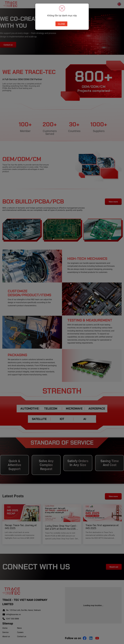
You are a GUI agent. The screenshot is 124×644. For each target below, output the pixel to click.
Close (61, 24)
